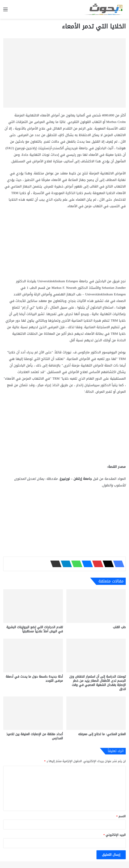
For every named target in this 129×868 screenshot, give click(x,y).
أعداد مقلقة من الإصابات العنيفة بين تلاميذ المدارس (35, 736)
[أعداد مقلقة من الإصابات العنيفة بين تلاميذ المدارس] (33, 713)
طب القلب (119, 627)
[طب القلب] (96, 606)
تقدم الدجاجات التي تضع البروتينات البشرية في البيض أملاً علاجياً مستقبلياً (35, 629)
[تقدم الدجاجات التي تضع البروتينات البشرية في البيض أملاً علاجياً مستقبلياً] (33, 606)
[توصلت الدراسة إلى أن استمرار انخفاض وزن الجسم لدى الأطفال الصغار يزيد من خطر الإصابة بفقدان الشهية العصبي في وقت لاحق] (96, 656)
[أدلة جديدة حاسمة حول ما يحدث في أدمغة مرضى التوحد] (33, 656)
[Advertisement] (64, 245)
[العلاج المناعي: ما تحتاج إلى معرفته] (96, 713)
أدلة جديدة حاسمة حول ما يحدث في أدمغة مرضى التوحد (34, 679)
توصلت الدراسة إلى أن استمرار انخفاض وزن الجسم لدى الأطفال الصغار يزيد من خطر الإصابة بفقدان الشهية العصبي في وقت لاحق (97, 683)
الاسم (121, 816)
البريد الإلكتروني (115, 835)
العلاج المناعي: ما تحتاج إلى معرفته (102, 734)
